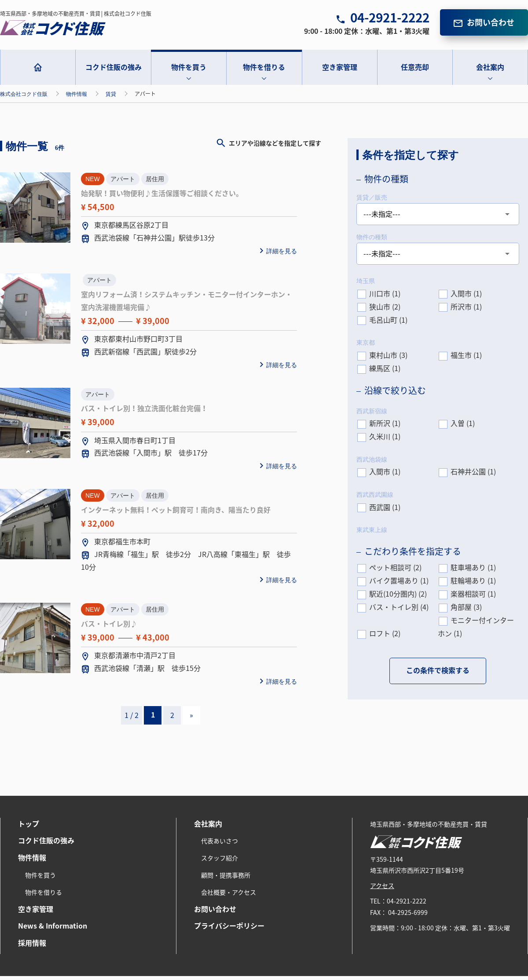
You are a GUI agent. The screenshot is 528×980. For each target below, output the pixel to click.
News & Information (53, 930)
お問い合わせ (491, 26)
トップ (29, 827)
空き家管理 (340, 71)
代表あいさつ (220, 845)
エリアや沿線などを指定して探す (275, 147)
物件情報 (32, 862)
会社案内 (490, 71)
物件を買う (189, 71)
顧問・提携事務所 (226, 879)
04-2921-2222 (390, 22)
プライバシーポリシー (229, 930)
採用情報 (32, 947)
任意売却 (415, 71)
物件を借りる (264, 71)
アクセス (382, 890)
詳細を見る (282, 255)
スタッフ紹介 (220, 862)
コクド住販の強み (114, 71)
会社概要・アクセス (229, 896)
